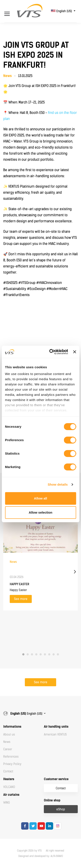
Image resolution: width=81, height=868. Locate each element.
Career (8, 749)
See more (21, 599)
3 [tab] (32, 654)
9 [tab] (58, 654)
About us (9, 735)
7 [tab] (49, 654)
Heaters (9, 779)
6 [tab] (45, 654)
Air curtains (11, 795)
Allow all (40, 498)
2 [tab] (28, 654)
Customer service (56, 779)
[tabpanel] (40, 554)
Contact (8, 771)
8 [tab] (54, 654)
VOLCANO (9, 787)
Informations (12, 727)
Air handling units (56, 727)
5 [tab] (41, 654)
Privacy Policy (12, 764)
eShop (61, 809)
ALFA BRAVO (57, 856)
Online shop (52, 800)
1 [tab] (23, 654)
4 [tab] (36, 654)
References (11, 757)
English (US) (62, 11)
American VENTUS (55, 735)
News (7, 742)
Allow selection (40, 512)
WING (7, 803)
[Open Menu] (8, 11)
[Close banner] (75, 352)
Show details (58, 484)
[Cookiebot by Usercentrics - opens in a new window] (51, 352)
